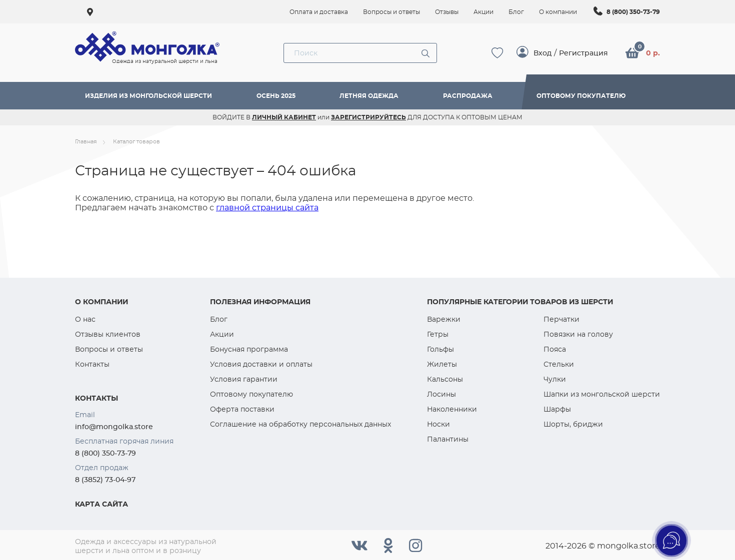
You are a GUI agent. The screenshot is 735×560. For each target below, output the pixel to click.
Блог (219, 319)
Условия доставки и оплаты (261, 364)
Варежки (444, 319)
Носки (438, 424)
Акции (222, 334)
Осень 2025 (276, 96)
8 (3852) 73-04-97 (105, 480)
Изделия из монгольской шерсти (148, 96)
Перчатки (561, 319)
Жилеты (442, 364)
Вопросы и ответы (109, 349)
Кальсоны (445, 379)
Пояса (555, 349)
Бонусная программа (249, 349)
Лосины (441, 394)
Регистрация (583, 53)
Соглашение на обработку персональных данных (300, 424)
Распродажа (468, 96)
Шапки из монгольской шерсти (602, 394)
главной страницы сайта (267, 208)
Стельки (559, 364)
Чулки (555, 379)
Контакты (92, 364)
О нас (85, 319)
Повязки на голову (578, 334)
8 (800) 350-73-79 (633, 12)
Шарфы (557, 409)
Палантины (448, 439)
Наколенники (452, 409)
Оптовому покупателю (581, 96)
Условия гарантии (244, 379)
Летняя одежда (369, 96)
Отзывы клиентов (108, 334)
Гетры (438, 334)
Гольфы (440, 349)
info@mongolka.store (114, 427)
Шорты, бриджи (573, 424)
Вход (542, 53)
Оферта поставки (242, 409)
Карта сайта (101, 504)
